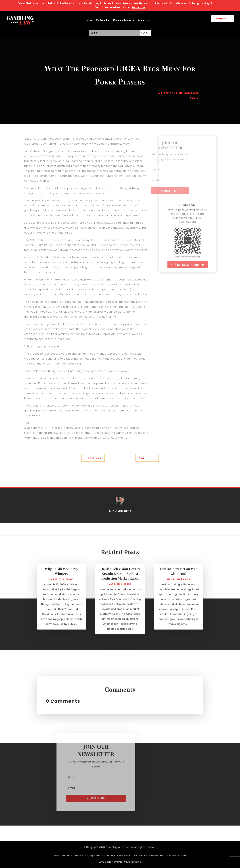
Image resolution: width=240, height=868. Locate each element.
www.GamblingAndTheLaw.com (167, 856)
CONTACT (223, 19)
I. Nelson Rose (187, 93)
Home (88, 21)
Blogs (70, 582)
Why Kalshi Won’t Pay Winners (61, 574)
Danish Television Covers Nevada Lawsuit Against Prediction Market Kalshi (120, 577)
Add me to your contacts (188, 265)
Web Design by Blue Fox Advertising (120, 862)
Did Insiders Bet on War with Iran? (179, 574)
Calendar (103, 21)
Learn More (139, 7)
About (142, 21)
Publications (122, 21)
